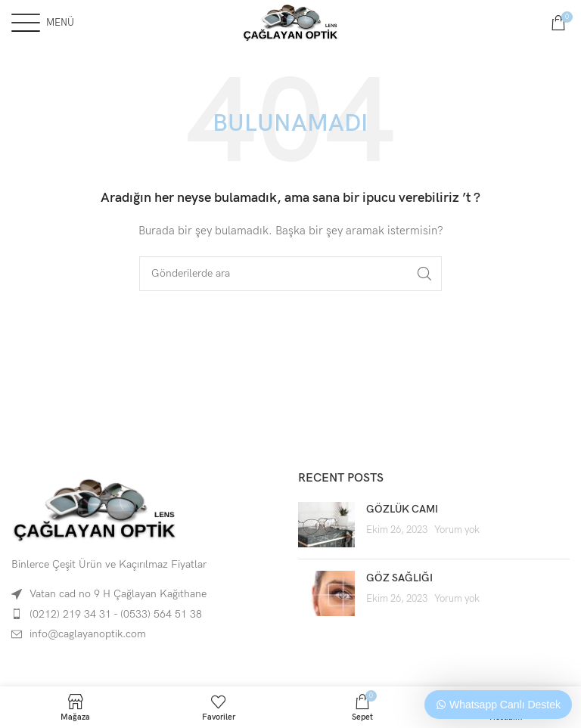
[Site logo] (290, 22)
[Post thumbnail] (326, 525)
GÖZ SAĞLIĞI (399, 578)
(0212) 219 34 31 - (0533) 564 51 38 (116, 614)
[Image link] (95, 508)
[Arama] (290, 274)
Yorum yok (457, 530)
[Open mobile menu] (43, 23)
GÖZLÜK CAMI (402, 509)
